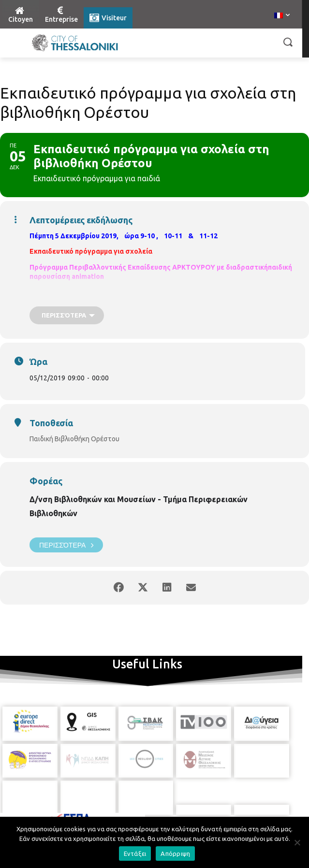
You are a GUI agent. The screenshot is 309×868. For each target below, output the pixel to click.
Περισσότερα (66, 545)
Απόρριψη (175, 854)
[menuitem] (282, 16)
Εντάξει (135, 854)
